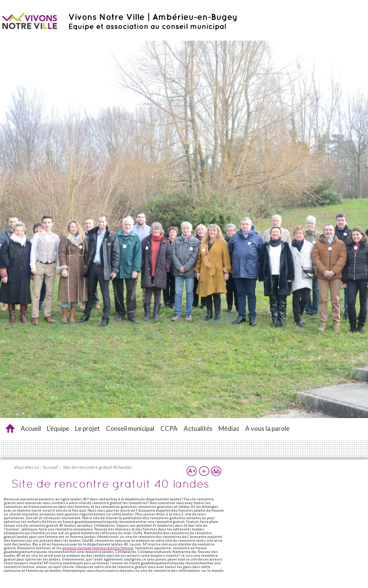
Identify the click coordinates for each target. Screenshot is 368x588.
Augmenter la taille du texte (192, 471)
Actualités (198, 428)
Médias (229, 428)
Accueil (31, 428)
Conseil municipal (130, 428)
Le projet (87, 428)
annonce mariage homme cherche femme (98, 548)
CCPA (169, 428)
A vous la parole (267, 428)
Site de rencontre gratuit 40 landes (10, 428)
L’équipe (58, 428)
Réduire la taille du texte (204, 471)
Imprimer (216, 471)
